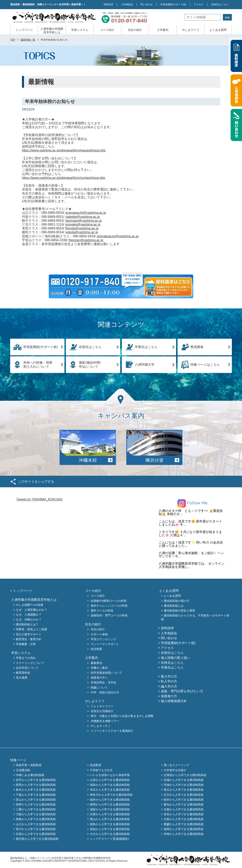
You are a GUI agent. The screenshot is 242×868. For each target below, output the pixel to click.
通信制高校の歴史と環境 (179, 611)
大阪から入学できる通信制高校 (36, 814)
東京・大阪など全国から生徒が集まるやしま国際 (122, 716)
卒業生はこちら (146, 347)
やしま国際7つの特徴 (29, 605)
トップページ (24, 30)
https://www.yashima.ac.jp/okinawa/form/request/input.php (64, 150)
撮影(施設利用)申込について (90, 364)
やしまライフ (191, 30)
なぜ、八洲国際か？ (29, 615)
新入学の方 (169, 676)
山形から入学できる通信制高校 (110, 780)
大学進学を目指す (175, 770)
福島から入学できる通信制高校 (110, 785)
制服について (99, 687)
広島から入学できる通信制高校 (184, 819)
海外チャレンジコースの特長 (109, 606)
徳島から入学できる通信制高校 (110, 824)
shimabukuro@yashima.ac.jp (118, 236)
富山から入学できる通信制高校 (36, 800)
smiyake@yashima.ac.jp (83, 224)
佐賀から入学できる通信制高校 (36, 834)
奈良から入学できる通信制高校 (184, 814)
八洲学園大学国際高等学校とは (52, 31)
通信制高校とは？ (27, 625)
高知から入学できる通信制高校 (110, 829)
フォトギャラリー (102, 706)
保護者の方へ (99, 678)
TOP (13, 40)
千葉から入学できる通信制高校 (36, 795)
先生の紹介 (135, 30)
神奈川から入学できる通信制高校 (111, 795)
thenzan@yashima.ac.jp (86, 240)
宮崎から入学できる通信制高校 (184, 834)
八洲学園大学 (145, 365)
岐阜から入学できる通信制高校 (184, 800)
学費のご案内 (99, 668)
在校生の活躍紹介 (102, 711)
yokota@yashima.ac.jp (82, 232)
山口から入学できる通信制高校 (36, 824)
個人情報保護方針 (174, 701)
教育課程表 (23, 673)
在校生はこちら (220, 4)
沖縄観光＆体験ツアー (105, 721)
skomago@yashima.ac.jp (83, 221)
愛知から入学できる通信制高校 (184, 804)
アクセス (199, 4)
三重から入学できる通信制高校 (36, 809)
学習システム (80, 30)
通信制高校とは (174, 606)
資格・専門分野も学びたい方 (182, 691)
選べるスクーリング (177, 765)
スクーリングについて (30, 663)
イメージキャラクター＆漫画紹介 (112, 731)
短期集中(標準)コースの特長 (109, 601)
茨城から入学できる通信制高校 (184, 785)
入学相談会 (127, 4)
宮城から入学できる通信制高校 (184, 780)
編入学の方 (169, 686)
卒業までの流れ (26, 658)
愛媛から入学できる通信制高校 (184, 824)
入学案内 (163, 30)
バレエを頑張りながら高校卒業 (110, 775)
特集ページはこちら (205, 365)
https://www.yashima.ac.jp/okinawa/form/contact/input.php (64, 178)
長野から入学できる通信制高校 (36, 804)
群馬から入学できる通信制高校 (36, 785)
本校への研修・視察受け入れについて (38, 364)
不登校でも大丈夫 (101, 770)
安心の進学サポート (29, 634)
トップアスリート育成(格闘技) (109, 839)
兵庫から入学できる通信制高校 (110, 814)
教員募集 (197, 347)
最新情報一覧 (28, 40)
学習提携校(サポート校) (41, 347)
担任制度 (96, 649)
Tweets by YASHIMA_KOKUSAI (39, 499)
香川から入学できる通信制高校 (36, 829)
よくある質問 (218, 30)
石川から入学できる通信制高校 (184, 795)
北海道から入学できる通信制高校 (185, 775)
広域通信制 (23, 770)
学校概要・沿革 (26, 644)
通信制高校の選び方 (177, 601)
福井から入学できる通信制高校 (110, 800)
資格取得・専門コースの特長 (109, 615)
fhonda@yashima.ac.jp (82, 228)
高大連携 (22, 678)
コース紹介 (107, 30)
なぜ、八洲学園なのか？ (32, 610)
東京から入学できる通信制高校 (184, 790)
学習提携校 (173, 4)
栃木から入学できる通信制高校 (36, 790)
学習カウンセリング (104, 639)
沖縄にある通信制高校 (30, 775)
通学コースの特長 (102, 611)
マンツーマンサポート (105, 644)
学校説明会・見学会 (104, 683)
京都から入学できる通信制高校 (184, 809)
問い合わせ (147, 4)
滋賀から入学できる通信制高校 (110, 809)
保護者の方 (169, 696)
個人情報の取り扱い (176, 658)
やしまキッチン (101, 726)
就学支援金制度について (106, 673)
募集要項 (96, 663)
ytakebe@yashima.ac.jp (83, 217)
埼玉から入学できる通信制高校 (110, 790)
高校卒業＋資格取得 (29, 765)
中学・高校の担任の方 (105, 692)
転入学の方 (169, 681)
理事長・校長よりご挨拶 (32, 629)
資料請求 (108, 4)
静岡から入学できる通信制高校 (110, 804)
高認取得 (96, 765)
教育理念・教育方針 (29, 639)
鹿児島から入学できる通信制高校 (37, 839)
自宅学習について (27, 668)
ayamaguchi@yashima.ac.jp (86, 213)
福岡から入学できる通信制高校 (184, 829)
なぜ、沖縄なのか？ (29, 619)
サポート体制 (99, 634)
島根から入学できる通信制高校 (36, 819)
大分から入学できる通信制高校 (110, 834)
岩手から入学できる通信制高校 (36, 780)
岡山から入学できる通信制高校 (110, 819)
